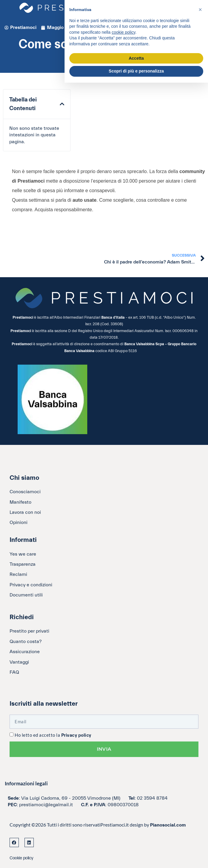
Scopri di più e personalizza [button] (136, 71)
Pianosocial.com (168, 825)
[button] (62, 104)
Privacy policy (76, 735)
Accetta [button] (136, 58)
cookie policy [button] (124, 32)
